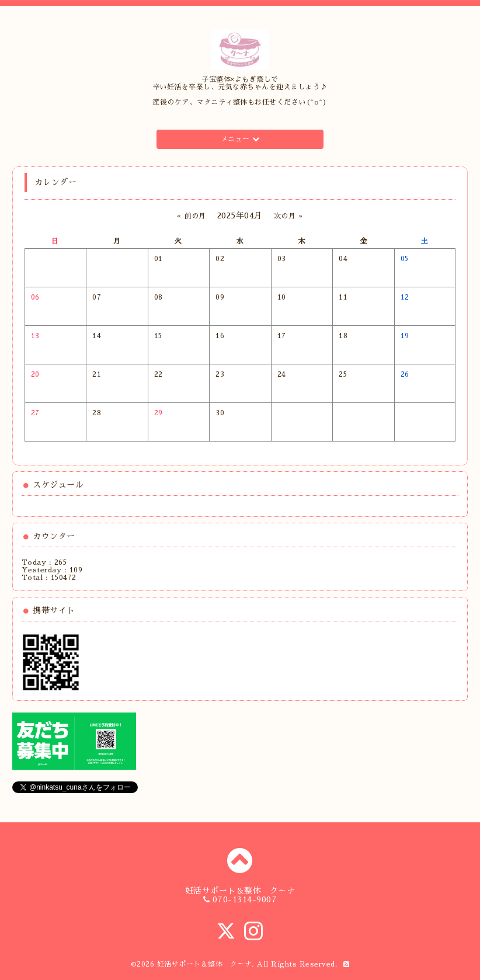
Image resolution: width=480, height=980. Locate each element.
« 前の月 (192, 216)
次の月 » (288, 216)
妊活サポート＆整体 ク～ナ (205, 964)
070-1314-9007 (245, 899)
